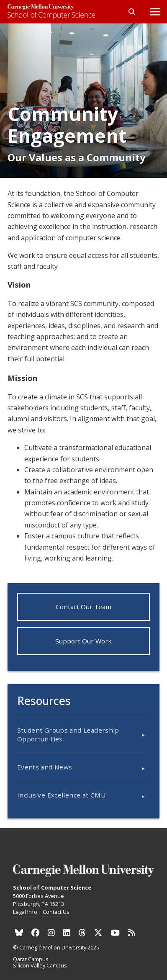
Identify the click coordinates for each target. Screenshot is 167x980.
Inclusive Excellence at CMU (61, 795)
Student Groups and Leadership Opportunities (68, 734)
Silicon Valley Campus (40, 966)
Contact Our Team (83, 607)
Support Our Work (83, 641)
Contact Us (56, 912)
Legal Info (25, 912)
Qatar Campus (31, 959)
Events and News (45, 767)
